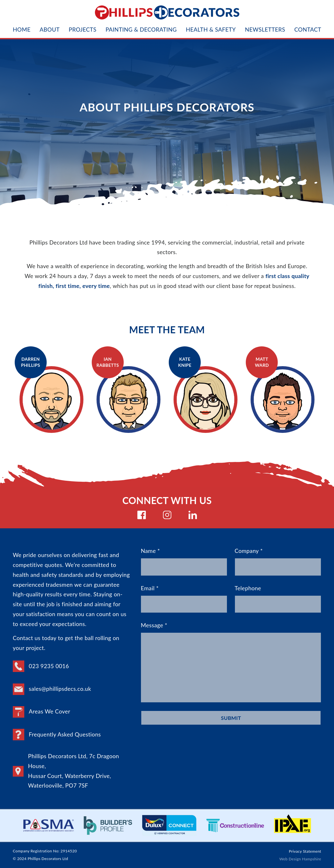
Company (278, 562)
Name (184, 562)
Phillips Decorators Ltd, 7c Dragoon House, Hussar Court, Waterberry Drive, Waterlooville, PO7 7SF (66, 771)
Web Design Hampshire (300, 859)
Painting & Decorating (141, 30)
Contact (308, 30)
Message (231, 662)
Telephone (278, 599)
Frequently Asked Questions (57, 735)
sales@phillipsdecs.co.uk (52, 689)
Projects (83, 30)
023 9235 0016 (41, 666)
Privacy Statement (305, 851)
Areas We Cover (42, 712)
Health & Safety (211, 30)
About (50, 30)
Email (184, 599)
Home (22, 30)
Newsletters (265, 30)
